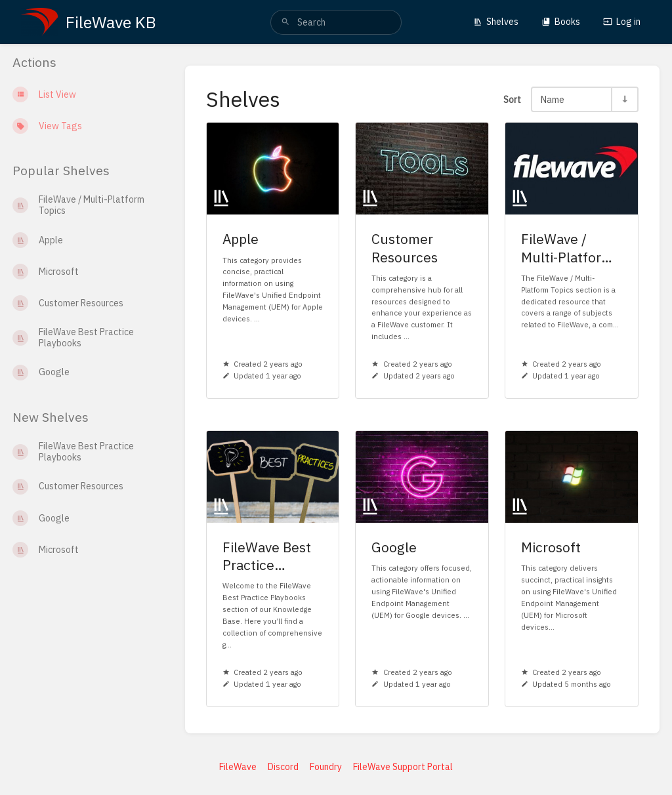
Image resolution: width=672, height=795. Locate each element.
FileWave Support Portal (403, 767)
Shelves (496, 22)
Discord (283, 767)
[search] (336, 22)
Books (561, 22)
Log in (622, 22)
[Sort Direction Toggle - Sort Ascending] (624, 99)
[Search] (285, 22)
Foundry (326, 767)
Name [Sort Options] (552, 99)
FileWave (238, 767)
